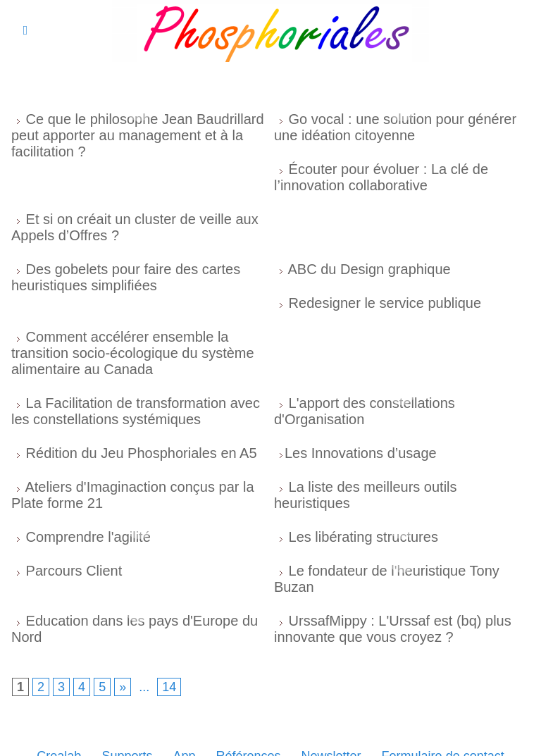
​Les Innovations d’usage (361, 453)
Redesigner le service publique (385, 303)
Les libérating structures (363, 537)
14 (169, 687)
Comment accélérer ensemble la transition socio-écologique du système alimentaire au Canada (133, 353)
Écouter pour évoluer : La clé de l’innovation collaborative (381, 177)
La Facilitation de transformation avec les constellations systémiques (136, 411)
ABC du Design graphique (369, 269)
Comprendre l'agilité (88, 537)
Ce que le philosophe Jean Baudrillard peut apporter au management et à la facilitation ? (138, 135)
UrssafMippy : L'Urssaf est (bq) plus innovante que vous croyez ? (393, 629)
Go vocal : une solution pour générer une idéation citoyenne (395, 127)
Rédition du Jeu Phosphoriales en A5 (142, 453)
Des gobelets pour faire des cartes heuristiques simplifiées (126, 277)
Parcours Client (74, 571)
